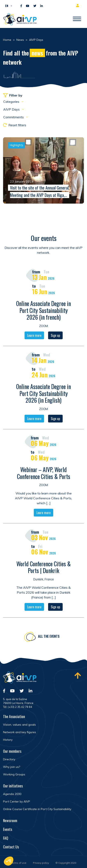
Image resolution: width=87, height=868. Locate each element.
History (8, 740)
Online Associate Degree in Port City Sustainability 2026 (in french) (43, 311)
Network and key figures (20, 732)
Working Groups (14, 774)
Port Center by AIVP (17, 801)
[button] (7, 6)
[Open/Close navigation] (77, 19)
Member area (78, 6)
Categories (12, 102)
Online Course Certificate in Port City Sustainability (37, 809)
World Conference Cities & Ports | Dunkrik (44, 568)
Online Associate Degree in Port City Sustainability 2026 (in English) (43, 394)
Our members (12, 751)
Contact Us (11, 847)
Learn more (34, 336)
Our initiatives (13, 786)
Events (8, 829)
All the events (49, 637)
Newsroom (10, 820)
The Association (14, 716)
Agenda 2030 (12, 794)
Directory (9, 759)
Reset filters (15, 125)
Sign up (55, 336)
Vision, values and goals (19, 725)
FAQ (6, 838)
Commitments (14, 117)
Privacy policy (41, 863)
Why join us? (12, 767)
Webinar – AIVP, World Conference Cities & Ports (44, 474)
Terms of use (19, 863)
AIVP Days (12, 109)
